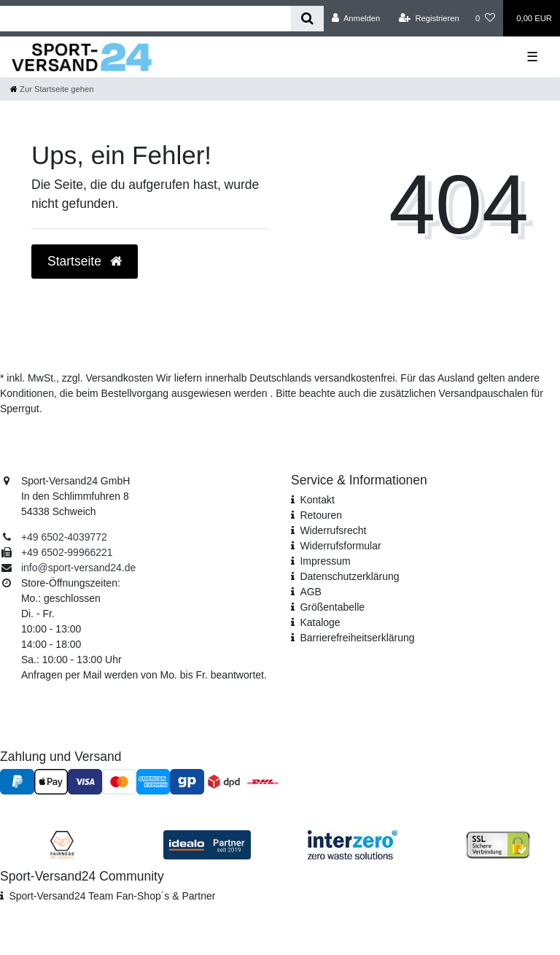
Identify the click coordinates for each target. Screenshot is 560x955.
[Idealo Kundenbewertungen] (207, 843)
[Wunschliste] (485, 18)
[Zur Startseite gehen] (52, 89)
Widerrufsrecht (333, 530)
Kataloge (320, 622)
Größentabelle (332, 607)
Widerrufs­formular (340, 546)
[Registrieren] (429, 18)
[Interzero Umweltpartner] (353, 843)
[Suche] (307, 19)
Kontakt (317, 500)
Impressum (325, 561)
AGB (311, 592)
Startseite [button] (85, 261)
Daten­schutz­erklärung (349, 576)
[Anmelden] (356, 18)
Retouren (321, 515)
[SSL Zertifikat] (498, 843)
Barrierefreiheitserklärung (357, 638)
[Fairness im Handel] (62, 843)
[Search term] (145, 19)
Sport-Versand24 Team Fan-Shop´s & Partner (112, 896)
